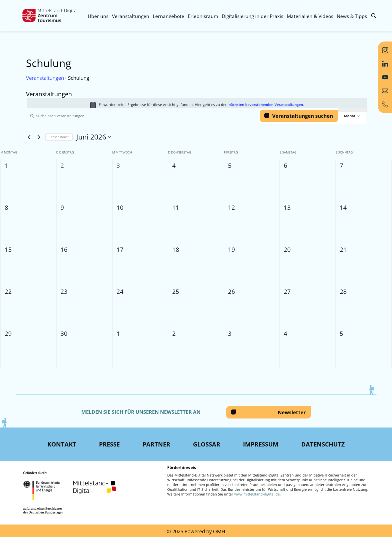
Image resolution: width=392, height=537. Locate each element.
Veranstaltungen (131, 16)
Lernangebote (168, 16)
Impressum (261, 444)
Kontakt (62, 444)
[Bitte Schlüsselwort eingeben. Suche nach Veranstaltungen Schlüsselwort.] (143, 116)
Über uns (98, 16)
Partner (156, 444)
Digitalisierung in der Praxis (252, 16)
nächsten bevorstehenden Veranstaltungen (266, 105)
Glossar (207, 444)
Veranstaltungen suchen (303, 116)
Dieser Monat (59, 137)
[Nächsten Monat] (39, 137)
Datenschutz (323, 444)
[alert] (197, 105)
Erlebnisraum (203, 16)
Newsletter (292, 412)
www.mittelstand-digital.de (257, 494)
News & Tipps (352, 16)
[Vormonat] (29, 137)
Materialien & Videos (310, 16)
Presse (109, 444)
